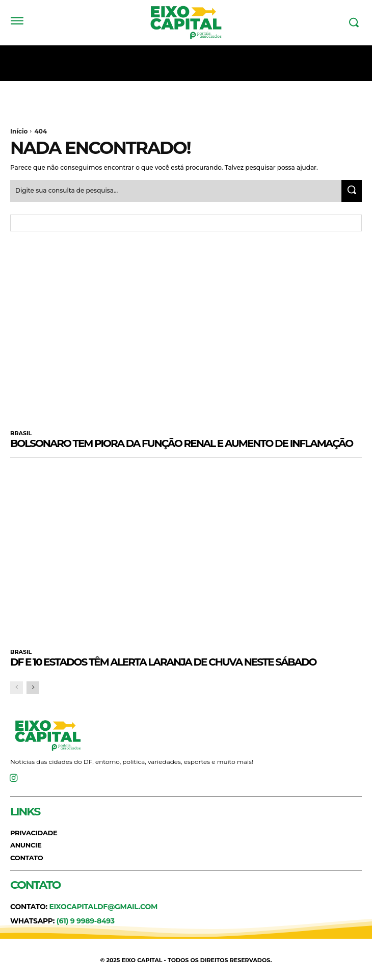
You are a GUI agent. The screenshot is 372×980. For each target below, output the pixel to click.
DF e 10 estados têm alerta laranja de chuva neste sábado (163, 662)
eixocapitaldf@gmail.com (103, 907)
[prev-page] (17, 688)
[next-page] (33, 688)
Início (19, 131)
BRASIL (21, 433)
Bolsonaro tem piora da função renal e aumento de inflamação (181, 443)
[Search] (352, 191)
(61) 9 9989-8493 (86, 921)
